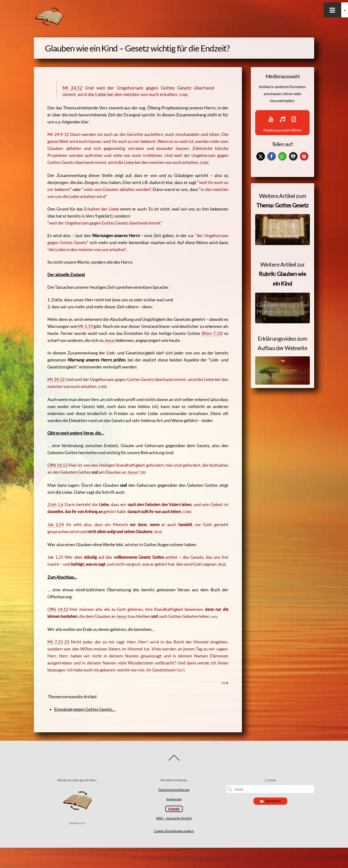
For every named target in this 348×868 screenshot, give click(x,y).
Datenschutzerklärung (174, 810)
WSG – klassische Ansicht (174, 839)
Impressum (174, 820)
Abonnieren (271, 821)
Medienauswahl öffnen (282, 125)
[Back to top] (174, 781)
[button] (261, 163)
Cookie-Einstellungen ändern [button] (174, 851)
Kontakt (174, 829)
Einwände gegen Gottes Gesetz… (88, 727)
